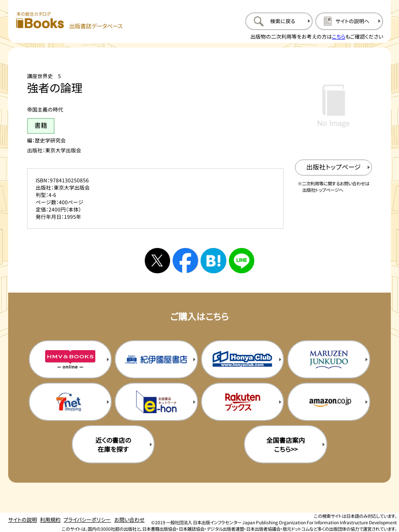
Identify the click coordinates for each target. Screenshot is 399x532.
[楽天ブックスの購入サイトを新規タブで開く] (242, 402)
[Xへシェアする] (157, 261)
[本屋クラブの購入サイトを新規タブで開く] (242, 359)
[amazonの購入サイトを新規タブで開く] (329, 402)
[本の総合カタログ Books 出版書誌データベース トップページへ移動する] (69, 21)
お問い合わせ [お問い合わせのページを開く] (129, 519)
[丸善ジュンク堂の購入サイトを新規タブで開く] (329, 359)
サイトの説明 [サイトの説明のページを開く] (23, 519)
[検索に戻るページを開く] (279, 21)
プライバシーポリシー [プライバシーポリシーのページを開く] (87, 519)
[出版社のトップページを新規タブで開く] (333, 168)
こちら (339, 36)
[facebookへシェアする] (185, 261)
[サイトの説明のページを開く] (349, 21)
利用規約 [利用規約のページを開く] (50, 519)
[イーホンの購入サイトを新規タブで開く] (156, 402)
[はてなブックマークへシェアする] (213, 261)
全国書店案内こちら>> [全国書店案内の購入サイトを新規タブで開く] (286, 444)
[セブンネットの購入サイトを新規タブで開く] (70, 402)
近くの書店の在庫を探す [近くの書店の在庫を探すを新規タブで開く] (113, 444)
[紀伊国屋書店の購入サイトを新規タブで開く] (156, 359)
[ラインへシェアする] (242, 261)
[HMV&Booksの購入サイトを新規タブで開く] (70, 359)
